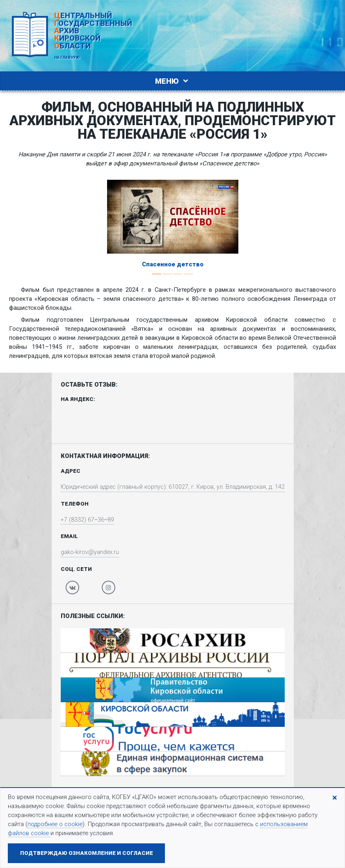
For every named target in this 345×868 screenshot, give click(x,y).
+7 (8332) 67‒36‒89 (86, 520)
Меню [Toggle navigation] (173, 81)
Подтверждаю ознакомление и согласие (87, 853)
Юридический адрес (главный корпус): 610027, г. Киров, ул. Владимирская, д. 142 (173, 487)
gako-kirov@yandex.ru (89, 553)
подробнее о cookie (55, 824)
